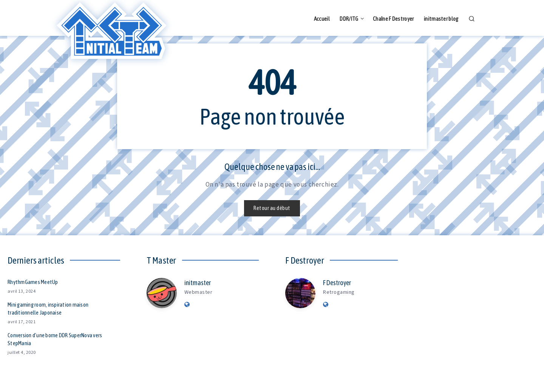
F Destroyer (337, 283)
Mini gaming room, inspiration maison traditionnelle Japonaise (48, 309)
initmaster (198, 283)
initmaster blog (441, 19)
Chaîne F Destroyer (393, 19)
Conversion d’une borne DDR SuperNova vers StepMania (55, 339)
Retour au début (272, 208)
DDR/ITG (349, 19)
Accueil (322, 19)
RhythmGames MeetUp (33, 282)
